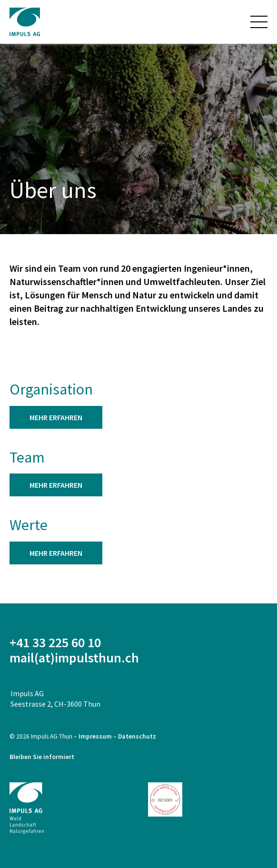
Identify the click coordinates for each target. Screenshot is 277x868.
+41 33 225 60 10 (55, 642)
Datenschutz (137, 736)
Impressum (96, 736)
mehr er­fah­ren (56, 417)
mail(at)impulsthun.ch (74, 658)
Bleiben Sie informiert (42, 757)
